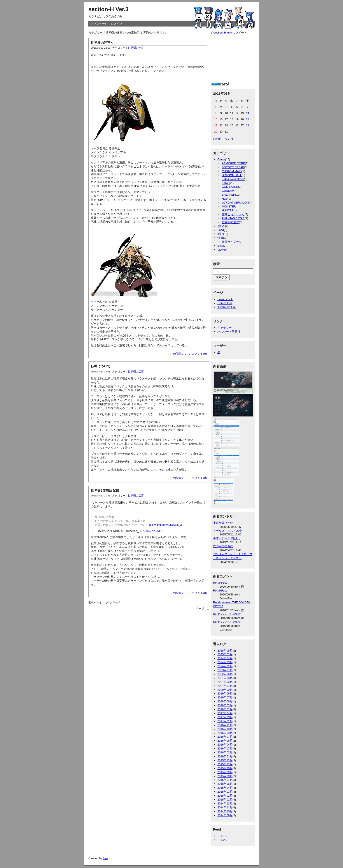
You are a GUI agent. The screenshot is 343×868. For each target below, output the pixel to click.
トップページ (99, 24)
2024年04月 (225, 658)
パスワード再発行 (229, 332)
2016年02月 (225, 752)
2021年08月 (225, 678)
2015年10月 (225, 768)
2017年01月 (225, 721)
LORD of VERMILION (235, 203)
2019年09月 (225, 694)
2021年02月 (225, 682)
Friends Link (225, 299)
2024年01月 (225, 666)
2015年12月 (225, 760)
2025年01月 (225, 654)
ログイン (116, 24)
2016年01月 (225, 756)
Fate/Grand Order (233, 179)
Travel (221, 226)
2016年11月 (225, 725)
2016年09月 (225, 733)
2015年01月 (225, 800)
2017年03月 (225, 717)
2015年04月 (225, 788)
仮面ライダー (230, 242)
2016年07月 (225, 737)
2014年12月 (225, 803)
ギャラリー (225, 328)
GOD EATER (230, 187)
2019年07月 (225, 697)
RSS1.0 (222, 836)
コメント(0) (199, 354)
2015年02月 (225, 796)
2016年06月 (225, 741)
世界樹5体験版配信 (105, 490)
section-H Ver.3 (108, 9)
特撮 (220, 238)
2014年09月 (225, 815)
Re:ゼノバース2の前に (227, 614)
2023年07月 (225, 670)
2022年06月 (225, 674)
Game (221, 159)
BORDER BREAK (233, 167)
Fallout (226, 183)
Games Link (225, 303)
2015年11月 (225, 764)
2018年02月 (225, 705)
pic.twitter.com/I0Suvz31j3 (166, 525)
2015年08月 (225, 776)
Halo (225, 199)
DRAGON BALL (232, 175)
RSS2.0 (222, 840)
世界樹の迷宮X (102, 43)
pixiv (220, 246)
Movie (221, 250)
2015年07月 (225, 780)
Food (221, 230)
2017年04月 (225, 713)
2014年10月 (225, 811)
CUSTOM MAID (232, 171)
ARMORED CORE (233, 163)
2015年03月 (225, 792)
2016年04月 (225, 745)
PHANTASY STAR (233, 218)
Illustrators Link (227, 307)
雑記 (220, 234)
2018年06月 (225, 701)
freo (105, 858)
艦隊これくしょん (233, 214)
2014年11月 (225, 807)
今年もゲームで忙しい (227, 538)
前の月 (217, 139)
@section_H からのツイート (229, 33)
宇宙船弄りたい (223, 523)
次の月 (229, 139)
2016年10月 (225, 729)
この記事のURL (180, 354)
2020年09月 (225, 690)
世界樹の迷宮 (136, 48)
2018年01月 (225, 709)
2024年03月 (225, 662)
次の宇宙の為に (223, 546)
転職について (101, 366)
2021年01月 (225, 686)
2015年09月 (225, 772)
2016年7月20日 (152, 531)
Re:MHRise (220, 583)
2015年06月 (225, 784)
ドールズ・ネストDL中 (228, 531)
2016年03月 (225, 748)
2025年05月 (225, 651)
